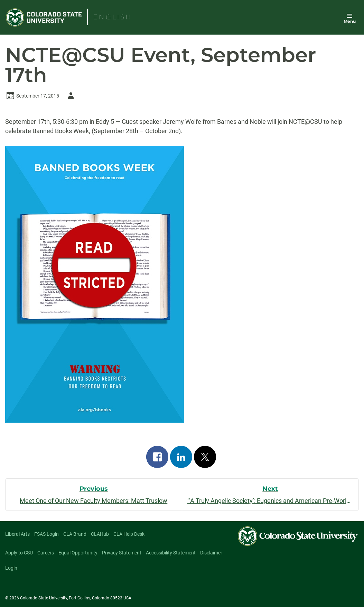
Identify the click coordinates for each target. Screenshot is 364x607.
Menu (350, 21)
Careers (46, 553)
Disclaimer (211, 553)
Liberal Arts (17, 534)
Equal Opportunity (78, 553)
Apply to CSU (19, 553)
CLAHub (100, 534)
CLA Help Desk (129, 534)
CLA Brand (75, 534)
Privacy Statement (122, 553)
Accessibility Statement (171, 553)
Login (11, 568)
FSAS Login (46, 534)
